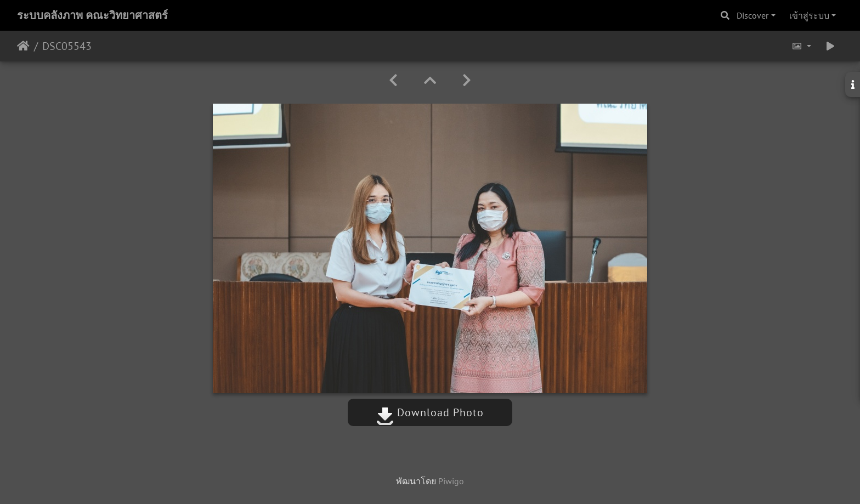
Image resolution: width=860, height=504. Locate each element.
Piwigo (451, 481)
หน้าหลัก (23, 46)
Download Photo (430, 412)
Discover (752, 15)
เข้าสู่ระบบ (809, 15)
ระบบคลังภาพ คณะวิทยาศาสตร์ (92, 15)
